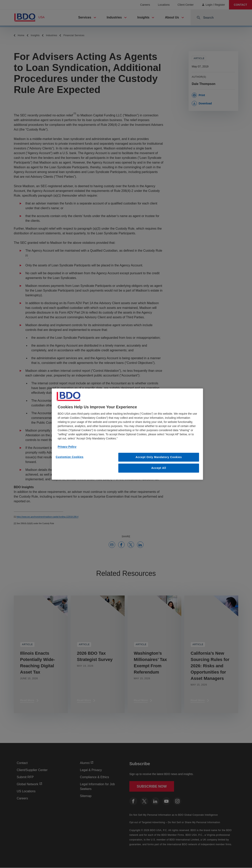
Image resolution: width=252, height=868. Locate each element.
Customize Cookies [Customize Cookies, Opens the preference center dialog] (70, 457)
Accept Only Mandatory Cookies (159, 457)
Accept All (159, 468)
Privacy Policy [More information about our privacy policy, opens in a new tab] (67, 446)
